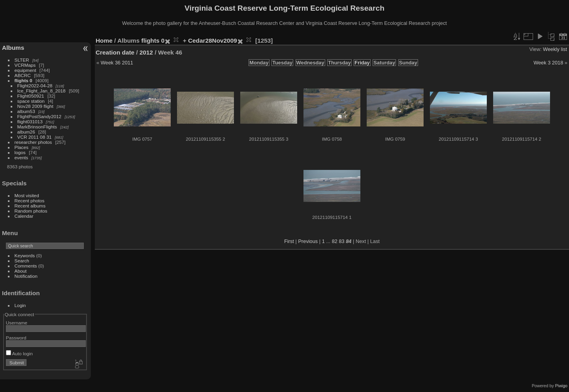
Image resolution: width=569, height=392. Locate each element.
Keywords (25, 255)
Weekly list (555, 49)
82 (335, 241)
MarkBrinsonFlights (37, 127)
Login (20, 305)
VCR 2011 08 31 (35, 137)
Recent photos (30, 201)
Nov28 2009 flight (36, 106)
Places (22, 147)
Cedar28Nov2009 (213, 41)
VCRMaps (25, 65)
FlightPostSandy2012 (40, 116)
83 (341, 241)
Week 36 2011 (117, 63)
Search (22, 261)
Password (16, 338)
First (289, 241)
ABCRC (23, 75)
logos (20, 152)
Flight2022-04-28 (35, 86)
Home (104, 41)
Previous (308, 241)
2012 (146, 52)
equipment (25, 70)
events (22, 157)
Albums (13, 48)
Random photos (31, 211)
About (21, 271)
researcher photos (33, 142)
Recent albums (30, 206)
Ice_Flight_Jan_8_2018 (41, 91)
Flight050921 (31, 96)
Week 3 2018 (548, 63)
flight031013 (30, 122)
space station (31, 101)
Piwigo (561, 386)
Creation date (115, 52)
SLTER (22, 60)
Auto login (19, 353)
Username (17, 323)
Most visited (27, 195)
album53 (26, 111)
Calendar (24, 216)
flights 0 (24, 80)
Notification (26, 276)
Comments (26, 266)
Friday (362, 63)
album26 (26, 132)
